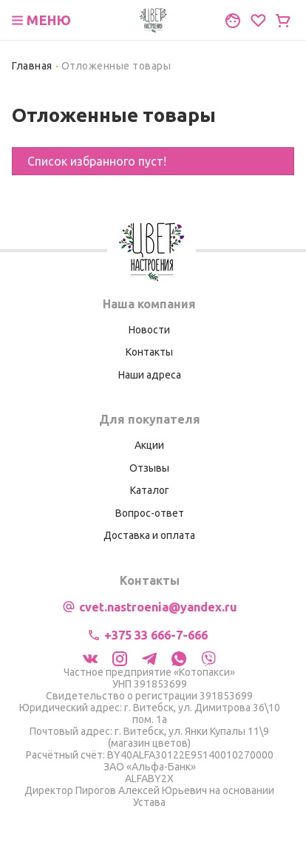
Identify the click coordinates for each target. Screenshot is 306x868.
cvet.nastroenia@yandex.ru (158, 607)
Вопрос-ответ (150, 513)
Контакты (149, 352)
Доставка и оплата (149, 535)
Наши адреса (150, 375)
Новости (149, 330)
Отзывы (149, 468)
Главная (32, 66)
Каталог (150, 490)
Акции (149, 445)
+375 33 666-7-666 (156, 635)
